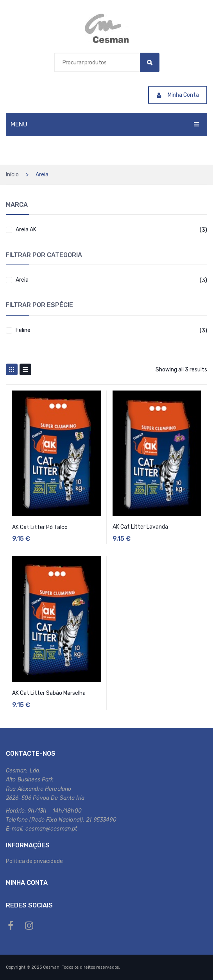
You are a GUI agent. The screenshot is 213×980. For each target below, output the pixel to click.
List (25, 369)
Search (150, 62)
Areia (22, 280)
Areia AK (26, 230)
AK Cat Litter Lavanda (140, 527)
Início (12, 175)
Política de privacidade (34, 861)
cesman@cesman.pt (51, 829)
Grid (12, 369)
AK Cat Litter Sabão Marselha (49, 693)
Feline (23, 330)
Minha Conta (178, 95)
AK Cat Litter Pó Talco (40, 527)
